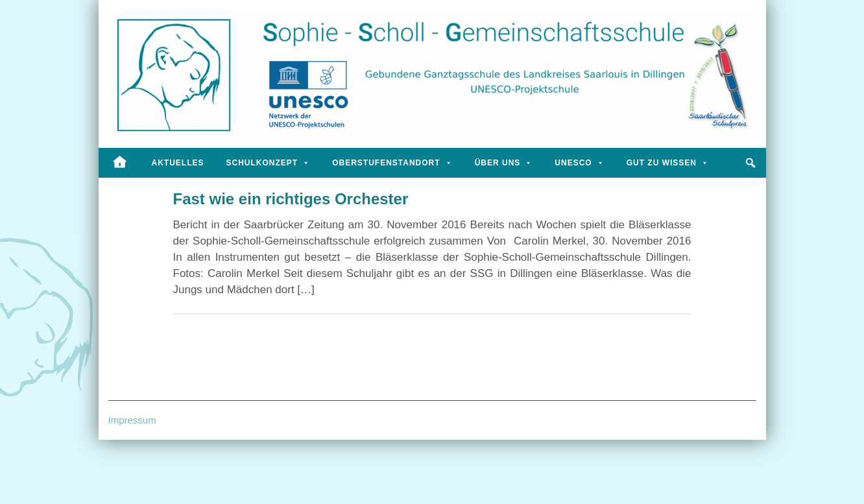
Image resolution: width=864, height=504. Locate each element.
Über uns (504, 163)
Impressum (132, 420)
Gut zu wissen (668, 163)
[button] (751, 163)
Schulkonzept (269, 163)
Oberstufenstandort (392, 163)
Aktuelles (178, 163)
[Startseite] (120, 163)
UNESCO (579, 163)
